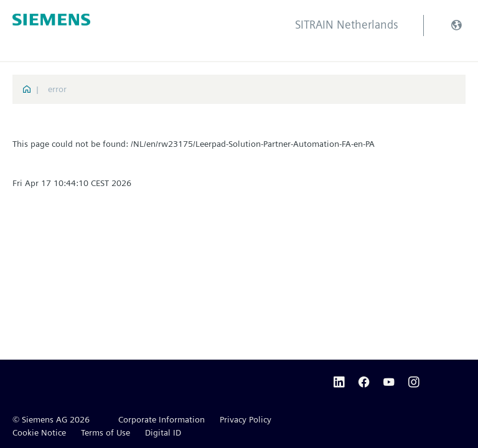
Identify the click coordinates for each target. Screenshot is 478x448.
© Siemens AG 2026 (51, 419)
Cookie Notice (39, 432)
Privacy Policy (246, 419)
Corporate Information (162, 419)
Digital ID (163, 432)
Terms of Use (105, 432)
